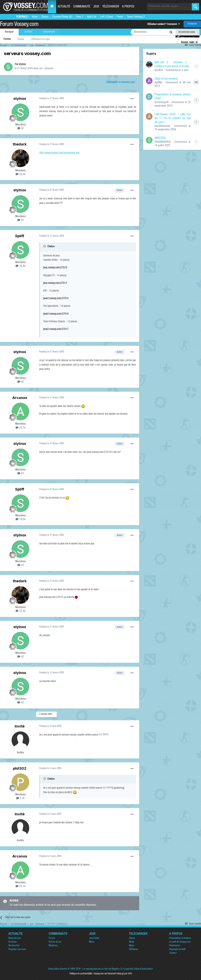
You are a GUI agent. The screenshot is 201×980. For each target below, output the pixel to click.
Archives (13, 942)
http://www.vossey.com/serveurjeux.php (59, 153)
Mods (91, 942)
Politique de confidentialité (81, 974)
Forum (52, 938)
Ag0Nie (158, 83)
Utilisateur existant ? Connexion (164, 24)
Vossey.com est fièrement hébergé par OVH (113, 974)
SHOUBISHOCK (163, 142)
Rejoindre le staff (177, 950)
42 (21, 129)
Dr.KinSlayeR (162, 102)
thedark (20, 144)
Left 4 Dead (107, 17)
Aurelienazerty (162, 126)
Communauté (82, 7)
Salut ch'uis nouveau (166, 79)
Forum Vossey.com (19, 25)
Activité (28, 32)
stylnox (22, 64)
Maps (132, 946)
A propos (128, 7)
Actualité (64, 7)
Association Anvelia (58, 969)
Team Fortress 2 (136, 17)
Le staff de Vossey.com (180, 942)
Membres (53, 946)
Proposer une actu (17, 950)
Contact (173, 953)
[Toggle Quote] (45, 246)
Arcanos (20, 398)
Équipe (21, 39)
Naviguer (9, 32)
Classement (49, 32)
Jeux (96, 7)
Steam (45, 17)
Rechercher (14, 946)
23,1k (21, 428)
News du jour (15, 938)
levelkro (159, 70)
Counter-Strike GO (62, 17)
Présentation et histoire (180, 938)
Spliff (20, 236)
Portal (120, 17)
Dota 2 (80, 17)
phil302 (20, 768)
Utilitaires (133, 950)
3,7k (20, 798)
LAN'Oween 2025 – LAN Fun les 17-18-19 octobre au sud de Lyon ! (173, 119)
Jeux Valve (94, 938)
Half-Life (92, 17)
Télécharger (111, 7)
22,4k (21, 174)
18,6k (21, 266)
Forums (7, 39)
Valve (35, 17)
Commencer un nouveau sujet (120, 82)
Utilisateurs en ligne (41, 39)
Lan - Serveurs (46, 69)
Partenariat (174, 946)
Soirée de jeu (55, 942)
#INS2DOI (160, 138)
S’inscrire (192, 24)
